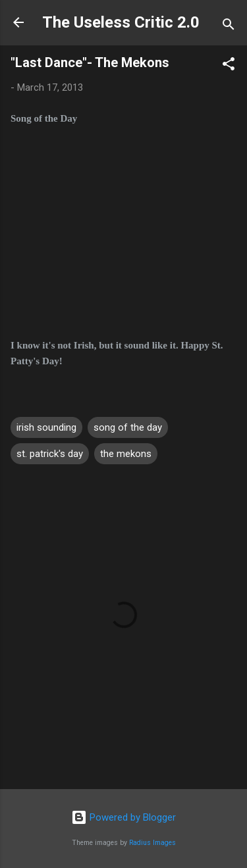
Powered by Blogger (123, 817)
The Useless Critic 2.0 (121, 22)
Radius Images (152, 843)
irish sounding (46, 427)
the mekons (126, 454)
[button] (229, 66)
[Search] (229, 27)
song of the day (128, 427)
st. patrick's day (50, 454)
